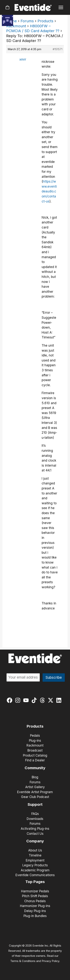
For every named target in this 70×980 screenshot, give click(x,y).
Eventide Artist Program (35, 792)
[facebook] (10, 700)
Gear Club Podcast (35, 797)
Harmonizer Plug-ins (35, 906)
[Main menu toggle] (61, 8)
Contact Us (35, 834)
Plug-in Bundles (35, 916)
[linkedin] (60, 700)
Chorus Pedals (35, 901)
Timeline (35, 855)
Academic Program (35, 870)
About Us (35, 850)
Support (35, 804)
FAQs (35, 814)
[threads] (43, 700)
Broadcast (35, 750)
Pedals (35, 736)
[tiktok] (35, 700)
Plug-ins (35, 741)
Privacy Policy (50, 961)
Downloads (35, 819)
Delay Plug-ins (35, 911)
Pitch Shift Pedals (35, 896)
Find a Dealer (35, 760)
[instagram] (19, 700)
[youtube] (27, 700)
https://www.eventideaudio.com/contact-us (49, 191)
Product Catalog (35, 755)
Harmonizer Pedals (35, 891)
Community (35, 768)
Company (35, 841)
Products (45, 21)
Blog (35, 777)
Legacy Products (35, 865)
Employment (35, 860)
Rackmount (16, 26)
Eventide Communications (35, 875)
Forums (27, 21)
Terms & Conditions (23, 961)
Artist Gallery (35, 787)
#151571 (57, 49)
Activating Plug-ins (35, 829)
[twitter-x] (51, 700)
